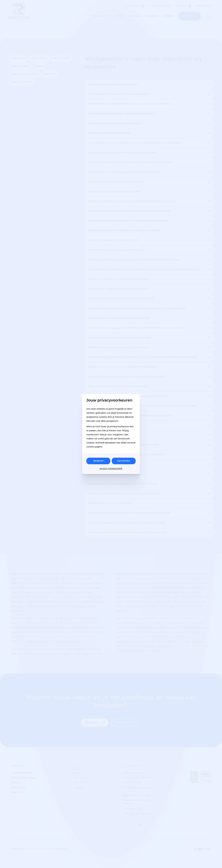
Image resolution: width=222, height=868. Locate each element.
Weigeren (98, 461)
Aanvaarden (124, 461)
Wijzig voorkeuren (111, 469)
